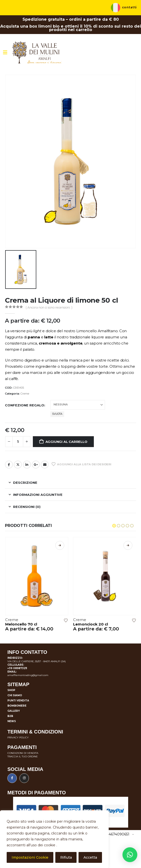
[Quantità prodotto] (18, 442)
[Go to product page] (37, 576)
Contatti (129, 7)
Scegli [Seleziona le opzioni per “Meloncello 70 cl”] (60, 545)
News (12, 721)
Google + (36, 465)
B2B (10, 716)
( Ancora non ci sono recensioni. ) (49, 307)
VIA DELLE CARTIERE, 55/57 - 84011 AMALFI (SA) (37, 661)
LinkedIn (27, 465)
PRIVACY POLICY (18, 738)
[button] (114, 526)
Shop (11, 690)
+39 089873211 (17, 668)
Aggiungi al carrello (66, 442)
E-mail (45, 465)
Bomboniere (17, 706)
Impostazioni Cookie (30, 857)
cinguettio (18, 465)
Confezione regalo (25, 405)
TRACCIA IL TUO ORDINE (23, 756)
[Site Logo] (37, 52)
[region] (54, 839)
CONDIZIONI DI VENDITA (23, 753)
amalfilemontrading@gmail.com (28, 675)
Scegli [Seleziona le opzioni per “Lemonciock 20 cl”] (128, 545)
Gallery (14, 711)
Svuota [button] (57, 414)
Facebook (9, 465)
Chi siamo (15, 695)
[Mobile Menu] (5, 52)
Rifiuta (66, 857)
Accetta (90, 857)
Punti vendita (18, 701)
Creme (25, 394)
